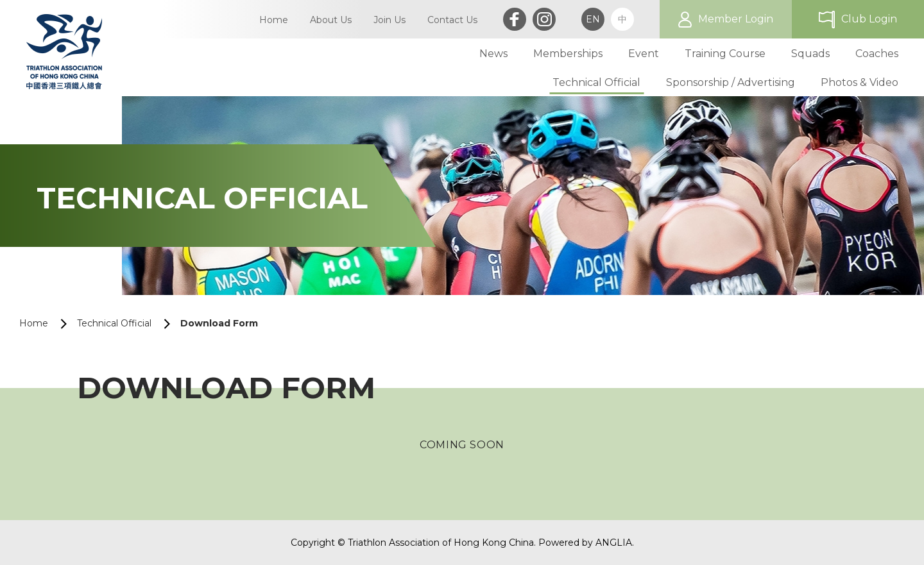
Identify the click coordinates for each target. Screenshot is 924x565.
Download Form (219, 323)
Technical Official (114, 323)
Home (34, 323)
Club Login (869, 19)
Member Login (736, 19)
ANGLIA (614, 543)
